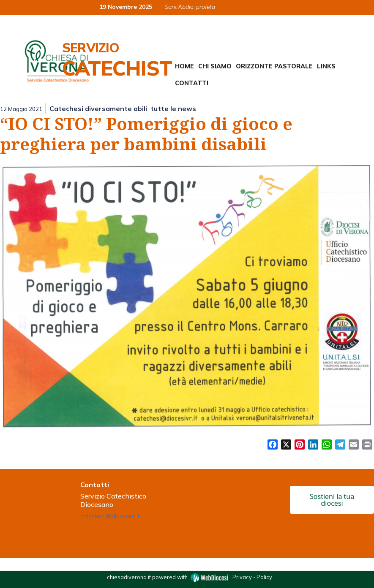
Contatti (192, 83)
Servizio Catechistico (134, 60)
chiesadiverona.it (129, 577)
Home (184, 66)
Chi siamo (215, 66)
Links (326, 66)
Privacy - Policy (252, 577)
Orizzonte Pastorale (274, 66)
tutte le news (173, 108)
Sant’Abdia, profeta (190, 7)
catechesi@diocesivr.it (110, 516)
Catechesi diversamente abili (98, 108)
